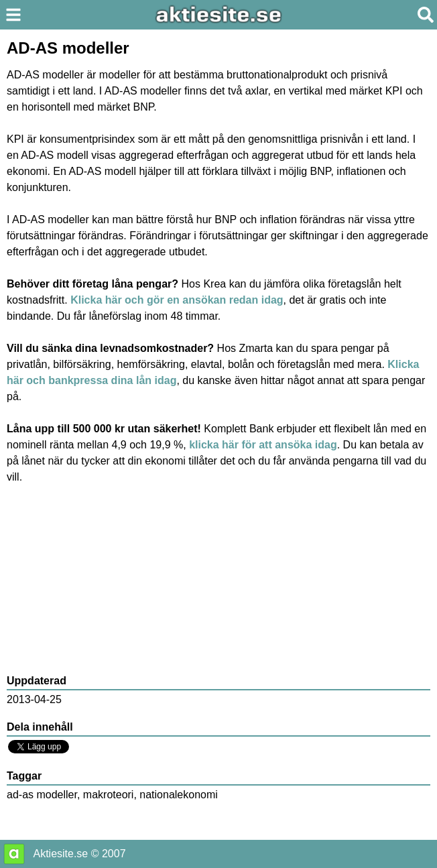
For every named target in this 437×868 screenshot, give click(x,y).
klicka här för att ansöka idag (263, 445)
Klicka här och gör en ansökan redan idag (177, 300)
